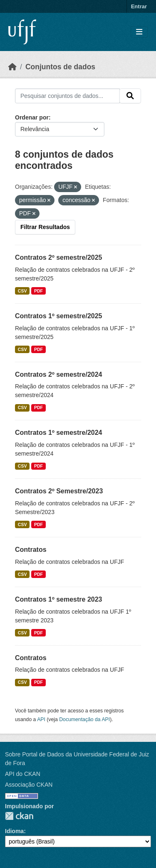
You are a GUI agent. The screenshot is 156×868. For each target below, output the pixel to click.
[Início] (12, 67)
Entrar (139, 6)
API (41, 719)
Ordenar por (32, 117)
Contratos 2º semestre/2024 (59, 374)
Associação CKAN (29, 785)
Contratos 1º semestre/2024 (59, 433)
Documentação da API (84, 719)
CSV (22, 291)
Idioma (14, 831)
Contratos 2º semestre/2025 (59, 257)
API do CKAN (23, 774)
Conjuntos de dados (60, 67)
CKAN (19, 816)
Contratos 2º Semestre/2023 (59, 491)
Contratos (31, 550)
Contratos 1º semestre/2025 (59, 316)
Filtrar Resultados (45, 227)
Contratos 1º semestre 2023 (59, 599)
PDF (38, 291)
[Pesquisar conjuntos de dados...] (67, 96)
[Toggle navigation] (139, 32)
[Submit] (130, 96)
